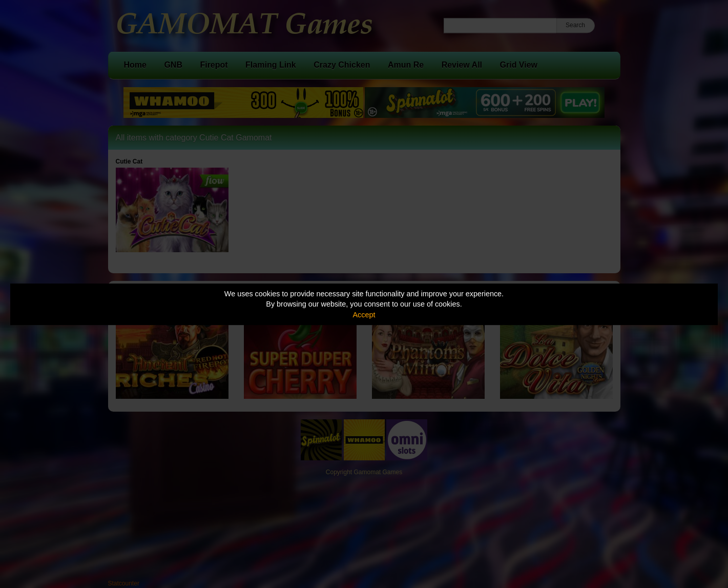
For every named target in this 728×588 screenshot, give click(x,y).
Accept (364, 315)
